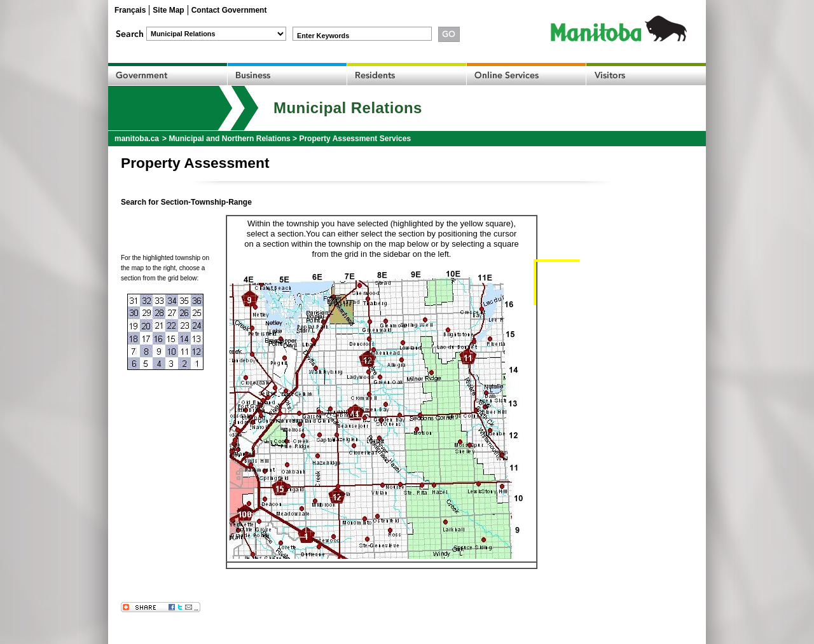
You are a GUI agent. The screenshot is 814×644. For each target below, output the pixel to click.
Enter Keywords (323, 36)
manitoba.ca (137, 139)
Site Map (168, 10)
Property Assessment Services (355, 139)
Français (130, 10)
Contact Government (229, 10)
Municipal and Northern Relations (229, 139)
